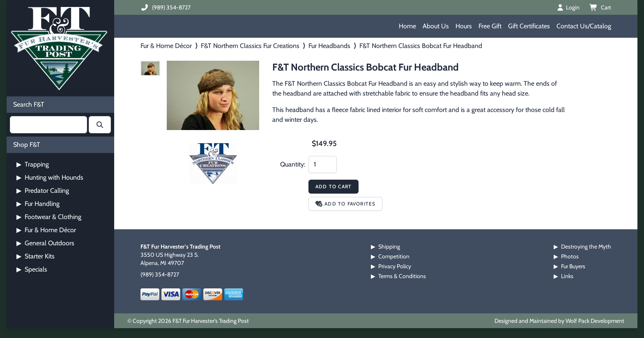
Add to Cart (333, 186)
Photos (570, 256)
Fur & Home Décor (46, 230)
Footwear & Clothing (49, 217)
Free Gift (490, 26)
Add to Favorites (345, 204)
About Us (436, 26)
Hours (464, 26)
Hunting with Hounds (50, 177)
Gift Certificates (529, 26)
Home (407, 26)
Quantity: (293, 164)
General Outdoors (45, 243)
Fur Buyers (573, 266)
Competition (394, 256)
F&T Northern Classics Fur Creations (250, 46)
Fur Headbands (329, 46)
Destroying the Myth (586, 247)
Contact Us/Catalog (584, 26)
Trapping (33, 164)
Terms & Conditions (402, 276)
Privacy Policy (395, 266)
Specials (32, 269)
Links (567, 276)
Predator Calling (43, 191)
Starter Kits (36, 256)
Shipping (389, 247)
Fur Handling (38, 204)
